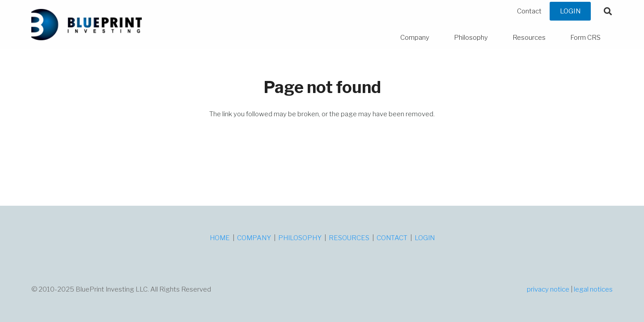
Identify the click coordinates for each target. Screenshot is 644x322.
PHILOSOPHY (300, 238)
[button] (608, 11)
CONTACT (392, 238)
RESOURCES (349, 238)
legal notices (593, 289)
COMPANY (254, 238)
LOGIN (425, 238)
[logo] (87, 25)
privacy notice (548, 289)
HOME (220, 238)
